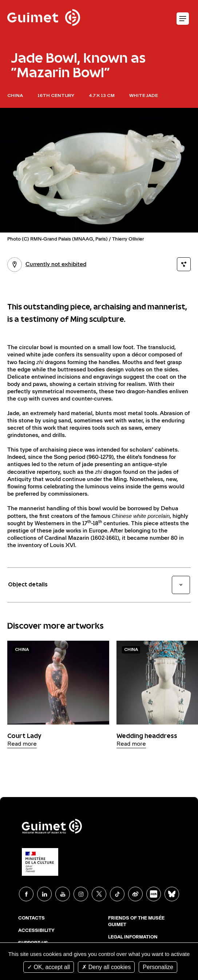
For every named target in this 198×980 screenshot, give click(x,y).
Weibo (135, 894)
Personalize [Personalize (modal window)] (158, 967)
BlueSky (172, 894)
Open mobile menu (183, 19)
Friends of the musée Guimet (136, 922)
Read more (22, 744)
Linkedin (44, 894)
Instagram (81, 894)
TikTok (117, 894)
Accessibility (36, 931)
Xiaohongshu (154, 894)
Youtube (63, 894)
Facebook (26, 894)
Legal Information (133, 937)
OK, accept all (49, 967)
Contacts (31, 918)
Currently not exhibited (47, 265)
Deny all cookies (106, 967)
